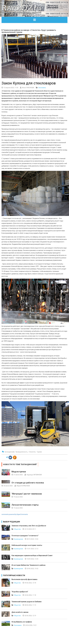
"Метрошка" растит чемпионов (27, 494)
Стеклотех (32, 452)
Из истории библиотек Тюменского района (28, 565)
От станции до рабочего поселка (28, 483)
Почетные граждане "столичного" (25, 536)
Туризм (39, 452)
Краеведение (19, 539)
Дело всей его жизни (20, 612)
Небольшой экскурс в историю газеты (27, 545)
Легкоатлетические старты (25, 505)
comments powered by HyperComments (15, 514)
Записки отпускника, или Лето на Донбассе (29, 526)
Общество (17, 529)
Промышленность (22, 452)
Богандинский (10, 452)
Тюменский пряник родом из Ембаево (27, 602)
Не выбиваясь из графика (22, 622)
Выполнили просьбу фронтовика (24, 579)
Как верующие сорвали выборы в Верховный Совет (32, 556)
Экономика (42, 88)
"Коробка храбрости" (20, 592)
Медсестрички (19, 472)
